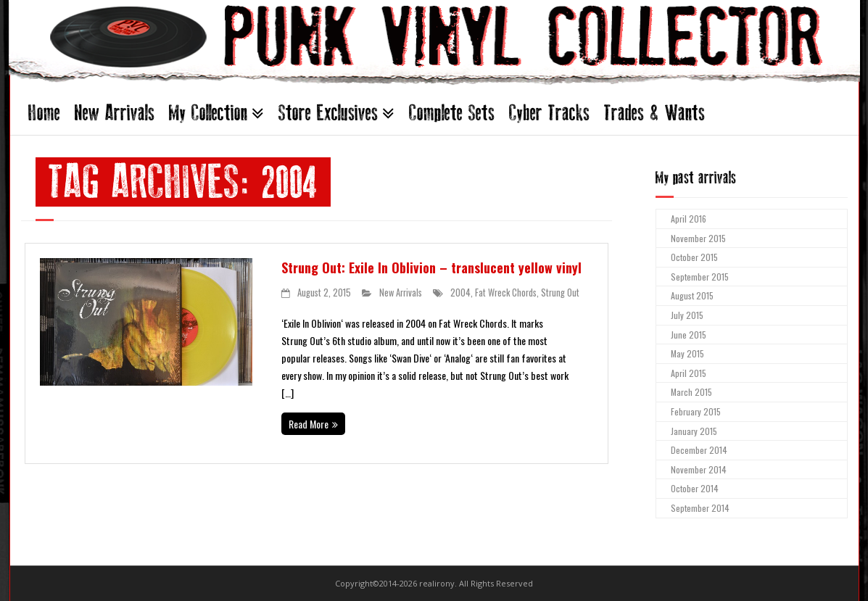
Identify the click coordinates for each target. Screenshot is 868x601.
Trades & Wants (654, 113)
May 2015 (687, 353)
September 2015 (700, 277)
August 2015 (692, 295)
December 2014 (699, 450)
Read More (309, 424)
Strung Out (560, 293)
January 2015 (694, 431)
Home (44, 113)
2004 (460, 293)
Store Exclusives (328, 113)
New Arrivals (115, 113)
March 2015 (691, 392)
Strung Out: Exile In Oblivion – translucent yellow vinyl (431, 268)
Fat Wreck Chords (506, 293)
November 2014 (699, 469)
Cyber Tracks (549, 113)
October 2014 (695, 488)
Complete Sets (452, 113)
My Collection (208, 113)
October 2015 (694, 257)
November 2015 (698, 238)
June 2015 (689, 335)
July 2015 (687, 315)
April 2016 (689, 219)
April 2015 (689, 373)
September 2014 (700, 508)
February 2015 (696, 411)
